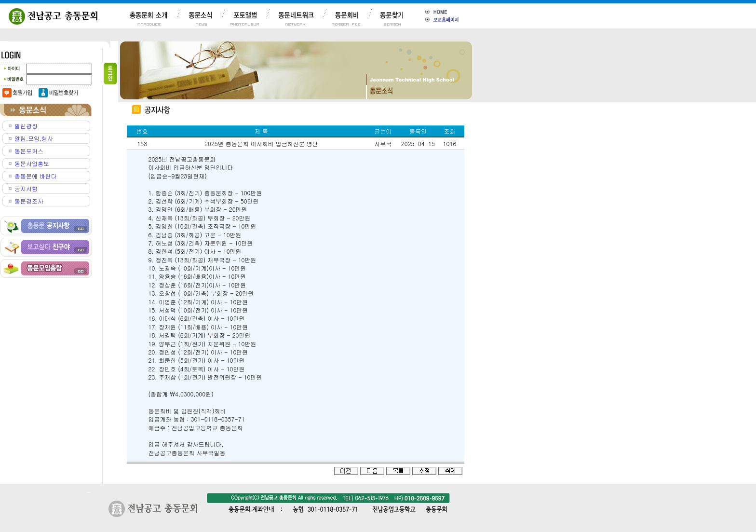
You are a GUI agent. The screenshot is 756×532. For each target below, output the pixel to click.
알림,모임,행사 (34, 138)
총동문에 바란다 (36, 176)
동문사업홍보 (32, 163)
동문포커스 (29, 151)
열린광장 (26, 126)
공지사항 (26, 188)
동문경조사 (29, 201)
